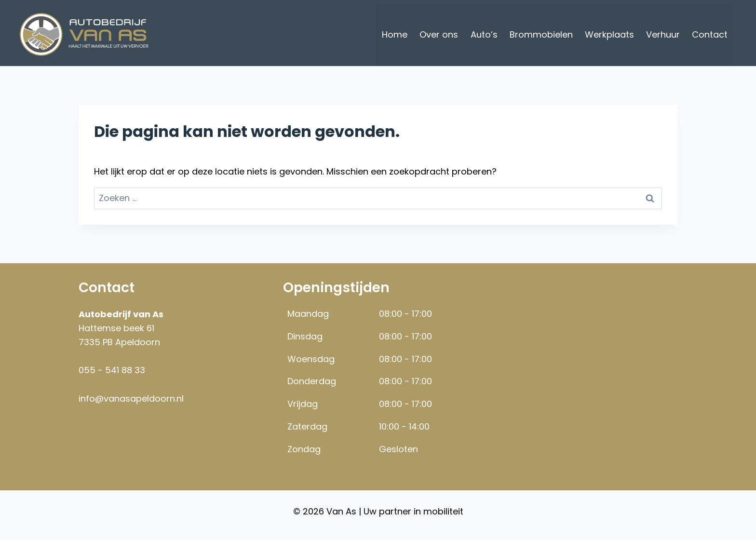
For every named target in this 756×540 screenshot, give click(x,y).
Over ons (439, 34)
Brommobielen (541, 34)
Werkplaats (609, 34)
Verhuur (663, 34)
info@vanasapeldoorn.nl (131, 398)
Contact (710, 34)
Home (395, 34)
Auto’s (484, 34)
